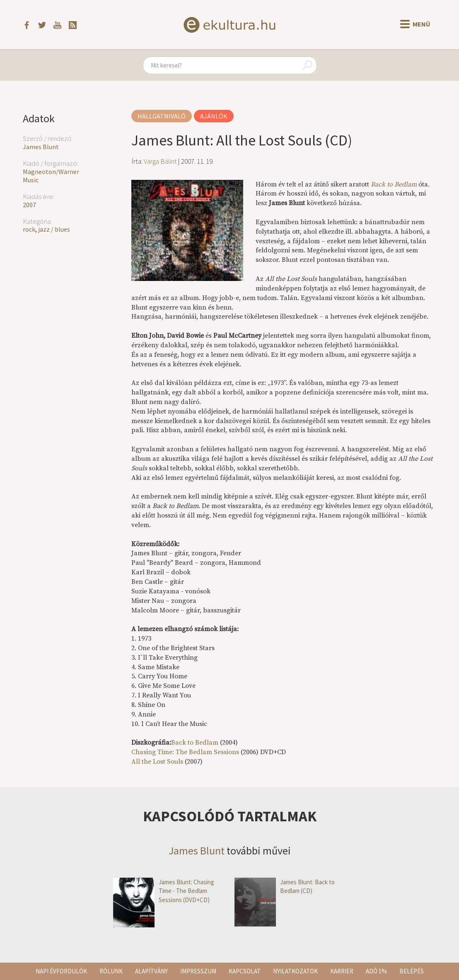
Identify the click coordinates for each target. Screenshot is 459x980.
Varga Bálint (160, 161)
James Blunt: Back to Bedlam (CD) (285, 887)
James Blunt (41, 147)
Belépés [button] (412, 971)
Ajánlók (214, 116)
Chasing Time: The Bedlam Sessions (185, 752)
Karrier (342, 971)
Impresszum (198, 971)
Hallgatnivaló (162, 116)
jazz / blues (54, 229)
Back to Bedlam (394, 184)
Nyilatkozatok (295, 971)
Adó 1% (376, 971)
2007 (29, 205)
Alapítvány (151, 971)
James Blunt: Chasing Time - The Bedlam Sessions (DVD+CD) (164, 891)
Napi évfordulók (61, 971)
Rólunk (111, 971)
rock (29, 229)
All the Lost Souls (158, 762)
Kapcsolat (245, 971)
